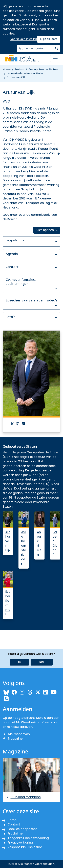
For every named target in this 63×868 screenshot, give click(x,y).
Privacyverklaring (20, 842)
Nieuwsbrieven (16, 734)
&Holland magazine (23, 797)
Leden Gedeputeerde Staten (26, 73)
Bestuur (20, 69)
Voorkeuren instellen (24, 39)
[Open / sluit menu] (55, 59)
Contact (14, 824)
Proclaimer (16, 833)
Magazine (13, 738)
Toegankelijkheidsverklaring (28, 838)
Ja (19, 662)
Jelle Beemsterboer (24, 548)
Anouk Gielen (39, 543)
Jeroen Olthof (55, 543)
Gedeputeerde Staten (43, 69)
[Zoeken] (35, 49)
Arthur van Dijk (8, 541)
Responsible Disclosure (25, 847)
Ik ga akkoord (49, 39)
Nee (42, 662)
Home (7, 69)
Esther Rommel (8, 603)
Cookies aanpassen (23, 829)
